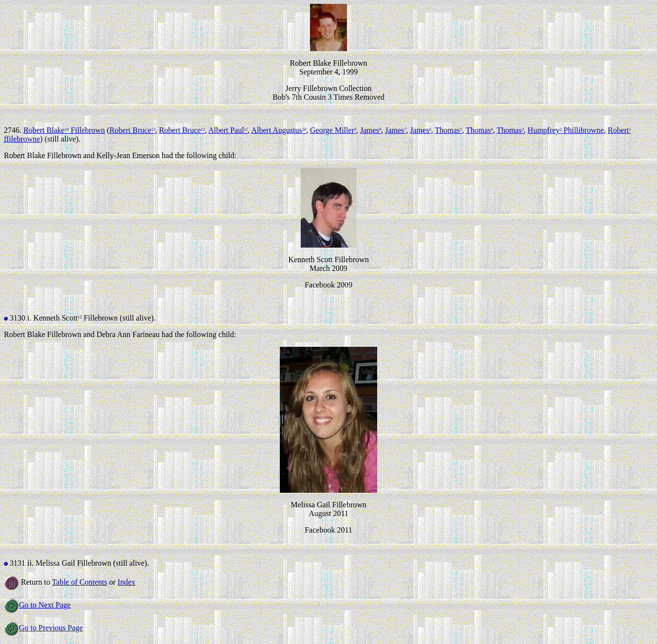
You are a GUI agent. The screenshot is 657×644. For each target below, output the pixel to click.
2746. (14, 130)
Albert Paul (228, 130)
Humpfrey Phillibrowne (566, 130)
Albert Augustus (279, 130)
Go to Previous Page (43, 628)
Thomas (449, 130)
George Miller (333, 130)
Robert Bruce (132, 130)
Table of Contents (80, 582)
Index (127, 582)
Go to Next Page (37, 605)
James (371, 130)
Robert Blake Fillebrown (64, 130)
